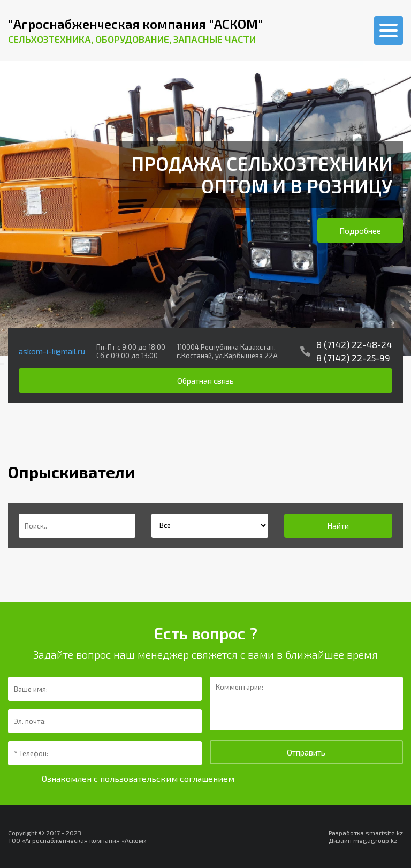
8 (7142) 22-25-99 (353, 358)
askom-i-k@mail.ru (52, 351)
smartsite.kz (384, 833)
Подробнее (360, 231)
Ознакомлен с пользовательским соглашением (138, 778)
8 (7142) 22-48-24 (354, 344)
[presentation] (1, 364)
